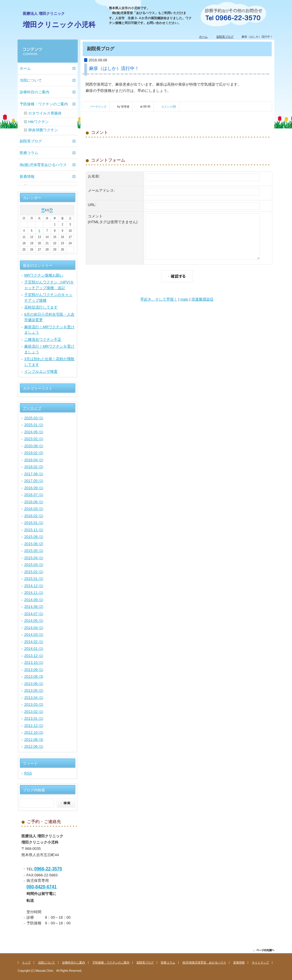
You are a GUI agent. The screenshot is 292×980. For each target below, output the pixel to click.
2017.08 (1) (34, 474)
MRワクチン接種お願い (44, 275)
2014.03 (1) (34, 635)
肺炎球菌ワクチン (43, 130)
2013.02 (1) (34, 712)
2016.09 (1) (34, 488)
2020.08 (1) (34, 446)
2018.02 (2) (34, 467)
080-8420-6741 (42, 887)
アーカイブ (32, 408)
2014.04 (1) (34, 628)
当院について (31, 80)
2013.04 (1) (34, 698)
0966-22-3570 (48, 869)
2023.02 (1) (34, 439)
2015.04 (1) (34, 558)
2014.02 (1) (34, 642)
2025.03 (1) (34, 418)
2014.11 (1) (34, 593)
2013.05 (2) (34, 690)
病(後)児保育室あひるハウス (43, 165)
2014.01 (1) (34, 649)
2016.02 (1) (34, 516)
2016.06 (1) (34, 502)
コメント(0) (169, 107)
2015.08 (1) (34, 537)
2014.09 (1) (34, 600)
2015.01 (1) (34, 579)
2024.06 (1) (34, 432)
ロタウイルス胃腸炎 (45, 113)
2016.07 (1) (34, 495)
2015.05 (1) (34, 551)
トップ (26, 962)
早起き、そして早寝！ (159, 299)
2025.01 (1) (34, 425)
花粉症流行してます (41, 307)
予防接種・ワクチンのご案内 (44, 104)
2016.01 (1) (34, 523)
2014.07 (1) (34, 614)
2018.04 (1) (34, 460)
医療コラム (29, 153)
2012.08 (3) (34, 740)
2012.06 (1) (34, 746)
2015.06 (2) (34, 544)
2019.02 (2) (34, 453)
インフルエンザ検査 (41, 371)
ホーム (203, 37)
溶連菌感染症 (202, 299)
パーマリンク (98, 107)
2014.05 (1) (34, 621)
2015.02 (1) (34, 572)
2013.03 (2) (34, 704)
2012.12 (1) (34, 726)
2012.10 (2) (34, 732)
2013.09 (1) (34, 670)
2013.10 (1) (34, 663)
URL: (92, 205)
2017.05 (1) (34, 481)
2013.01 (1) (34, 718)
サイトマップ (260, 962)
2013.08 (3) (34, 676)
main (184, 299)
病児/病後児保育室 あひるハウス (204, 962)
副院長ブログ (225, 37)
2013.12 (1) (34, 656)
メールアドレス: (101, 190)
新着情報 (27, 177)
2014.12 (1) (34, 586)
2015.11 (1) (34, 530)
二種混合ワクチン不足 (43, 339)
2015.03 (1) (34, 565)
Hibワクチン (38, 122)
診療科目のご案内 (35, 92)
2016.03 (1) (34, 509)
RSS (28, 773)
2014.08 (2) (34, 607)
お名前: (94, 176)
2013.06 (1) (34, 684)
